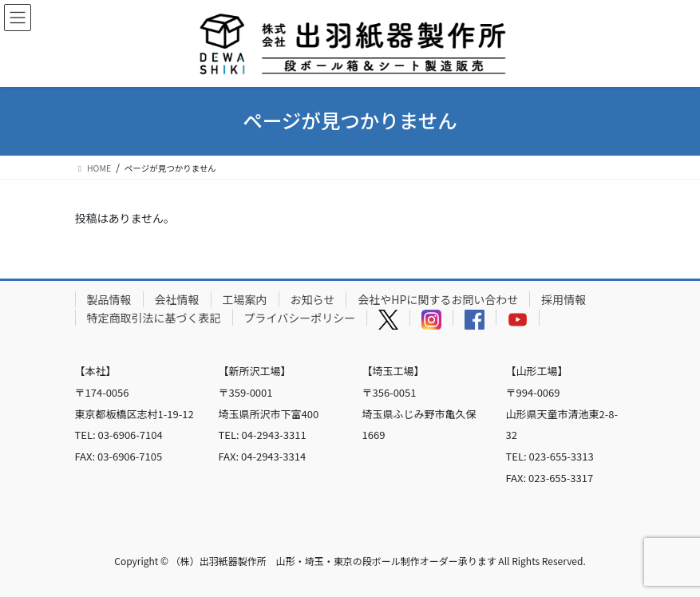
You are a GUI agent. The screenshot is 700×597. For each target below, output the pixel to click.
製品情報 (109, 299)
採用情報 (564, 299)
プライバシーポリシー (300, 318)
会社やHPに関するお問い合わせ (438, 299)
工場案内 (245, 299)
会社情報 (177, 299)
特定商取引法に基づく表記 (154, 318)
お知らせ (313, 299)
